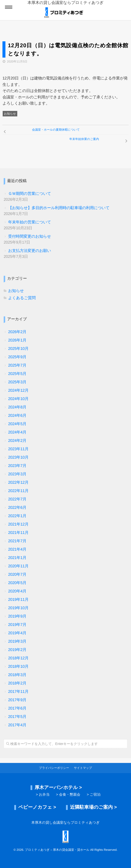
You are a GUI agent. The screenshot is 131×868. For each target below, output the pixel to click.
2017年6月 (17, 708)
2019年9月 (17, 616)
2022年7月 (17, 499)
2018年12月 (18, 658)
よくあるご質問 (22, 298)
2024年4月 (17, 432)
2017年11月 (18, 692)
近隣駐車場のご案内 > (93, 807)
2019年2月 (17, 650)
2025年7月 (17, 365)
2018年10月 (18, 667)
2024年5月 (17, 424)
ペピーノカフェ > (37, 807)
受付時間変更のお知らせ (30, 237)
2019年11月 (18, 600)
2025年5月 (17, 374)
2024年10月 (18, 399)
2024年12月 (18, 391)
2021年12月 (18, 524)
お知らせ (10, 114)
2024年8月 (17, 407)
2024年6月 (17, 416)
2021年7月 (17, 541)
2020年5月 (17, 583)
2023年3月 (17, 474)
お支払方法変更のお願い (30, 251)
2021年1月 (17, 558)
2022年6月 (17, 508)
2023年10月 (18, 457)
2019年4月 (17, 633)
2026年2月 (17, 332)
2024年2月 (17, 441)
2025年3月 (17, 382)
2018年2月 (17, 683)
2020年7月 (17, 575)
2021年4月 (17, 550)
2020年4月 (17, 591)
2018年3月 (17, 675)
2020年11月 (18, 566)
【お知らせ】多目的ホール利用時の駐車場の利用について (59, 208)
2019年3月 (17, 642)
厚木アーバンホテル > (58, 788)
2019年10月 (18, 608)
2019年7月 (17, 625)
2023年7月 (17, 466)
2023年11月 (18, 449)
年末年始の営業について (30, 222)
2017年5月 (17, 717)
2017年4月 (17, 725)
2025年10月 (18, 349)
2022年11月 (18, 491)
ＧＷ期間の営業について (30, 194)
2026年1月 (17, 340)
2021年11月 (18, 533)
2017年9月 (17, 700)
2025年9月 (17, 357)
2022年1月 (17, 516)
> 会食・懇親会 (68, 795)
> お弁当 (43, 795)
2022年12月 (18, 483)
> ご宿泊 (94, 795)
